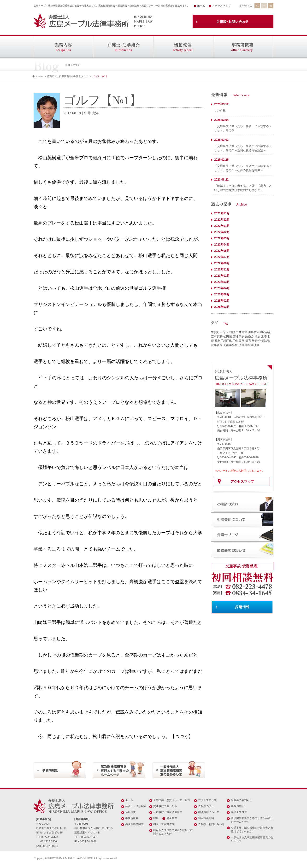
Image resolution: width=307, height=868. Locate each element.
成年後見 (217, 345)
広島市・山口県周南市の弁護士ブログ (68, 76)
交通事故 (239, 336)
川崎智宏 (254, 332)
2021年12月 (222, 220)
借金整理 (172, 818)
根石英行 (266, 332)
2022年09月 (222, 263)
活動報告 (130, 812)
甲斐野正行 (218, 332)
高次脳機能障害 (134, 824)
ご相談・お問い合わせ (211, 824)
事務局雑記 (238, 806)
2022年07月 (222, 257)
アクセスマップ (221, 6)
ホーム (201, 6)
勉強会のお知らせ (242, 800)
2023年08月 (222, 294)
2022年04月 (222, 245)
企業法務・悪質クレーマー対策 (172, 800)
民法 (257, 336)
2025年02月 (222, 301)
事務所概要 (132, 818)
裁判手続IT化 (223, 341)
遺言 (248, 341)
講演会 (255, 345)
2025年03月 (222, 307)
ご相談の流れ (206, 806)
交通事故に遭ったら (165, 806)
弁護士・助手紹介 (136, 806)
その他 (230, 332)
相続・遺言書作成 (164, 824)
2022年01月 (222, 226)
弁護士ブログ (239, 812)
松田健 (228, 336)
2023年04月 (222, 288)
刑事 (264, 336)
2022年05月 (222, 251)
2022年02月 (222, 232)
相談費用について (209, 812)
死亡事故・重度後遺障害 (168, 812)
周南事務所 (230, 345)
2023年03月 (222, 282)
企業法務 (264, 341)
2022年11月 (222, 270)
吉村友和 (217, 336)
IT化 (235, 341)
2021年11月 (222, 213)
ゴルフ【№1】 (100, 76)
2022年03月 (222, 238)
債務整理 (244, 345)
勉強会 (249, 336)
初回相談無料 (206, 818)
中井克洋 (242, 332)
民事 (242, 341)
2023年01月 (222, 276)
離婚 (255, 341)
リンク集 (220, 111)
